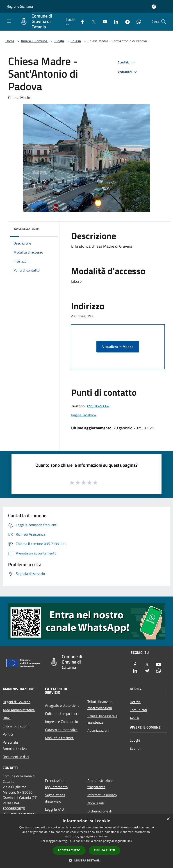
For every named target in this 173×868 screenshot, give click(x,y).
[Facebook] (81, 21)
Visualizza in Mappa (118, 347)
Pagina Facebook (84, 415)
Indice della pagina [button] (26, 229)
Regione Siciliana (20, 6)
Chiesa (76, 41)
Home (10, 41)
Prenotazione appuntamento (56, 784)
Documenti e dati (16, 757)
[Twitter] (92, 21)
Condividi (127, 63)
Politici (8, 734)
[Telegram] (126, 21)
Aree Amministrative (19, 710)
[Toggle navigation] (9, 21)
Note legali (96, 803)
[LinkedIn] (114, 21)
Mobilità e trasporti (60, 738)
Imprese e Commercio (61, 722)
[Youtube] (103, 21)
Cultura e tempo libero (62, 713)
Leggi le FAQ (55, 809)
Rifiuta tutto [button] (105, 850)
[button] (86, 860)
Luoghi (59, 41)
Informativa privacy (102, 795)
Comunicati (138, 710)
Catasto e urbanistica (61, 730)
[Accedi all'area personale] (154, 7)
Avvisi (134, 718)
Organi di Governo (17, 702)
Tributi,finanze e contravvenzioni (100, 705)
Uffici (7, 718)
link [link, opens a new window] (130, 841)
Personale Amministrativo (15, 745)
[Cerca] (164, 22)
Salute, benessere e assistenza (102, 719)
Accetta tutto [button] (69, 850)
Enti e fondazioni (16, 726)
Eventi (135, 748)
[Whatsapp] (137, 21)
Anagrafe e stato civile (62, 705)
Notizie (135, 702)
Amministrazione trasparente (100, 784)
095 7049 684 (98, 406)
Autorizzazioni (98, 730)
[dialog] (86, 841)
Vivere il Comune (34, 41)
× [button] (168, 819)
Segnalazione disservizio (55, 798)
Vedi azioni (128, 72)
